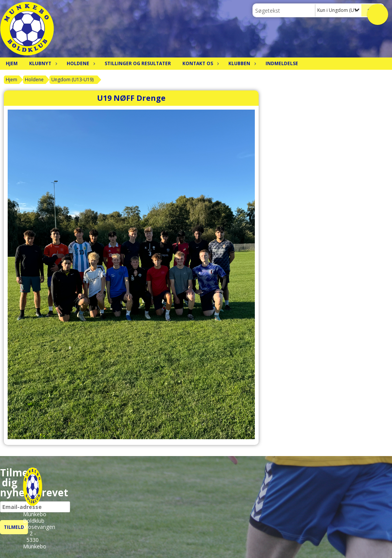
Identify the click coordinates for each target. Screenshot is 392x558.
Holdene (80, 63)
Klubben (241, 63)
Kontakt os (200, 63)
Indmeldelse (282, 63)
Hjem (12, 63)
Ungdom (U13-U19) (72, 80)
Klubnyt (42, 63)
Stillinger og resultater (138, 63)
